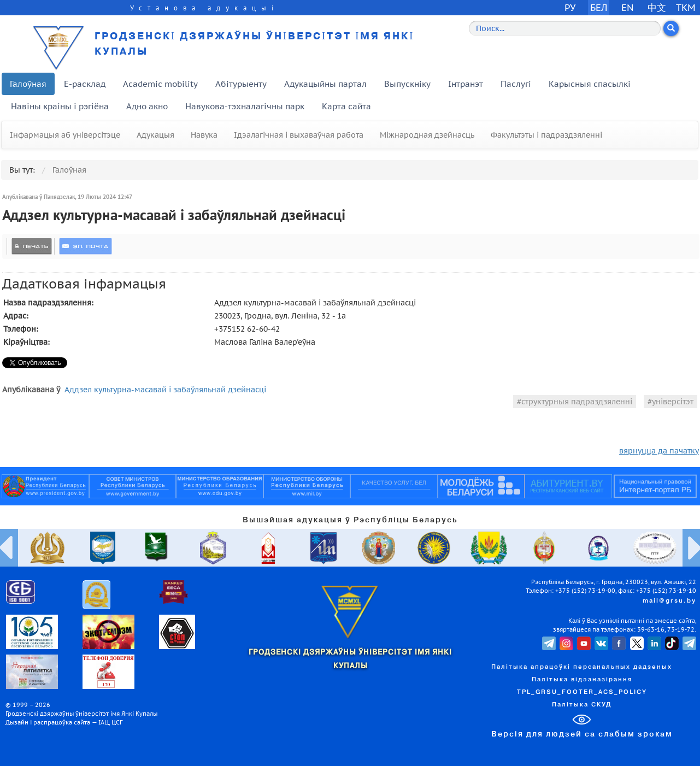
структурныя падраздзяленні (577, 402)
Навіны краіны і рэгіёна (60, 106)
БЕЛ (599, 7)
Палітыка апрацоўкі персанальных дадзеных (582, 667)
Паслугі (516, 84)
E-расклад (85, 84)
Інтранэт (466, 84)
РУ (570, 7)
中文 (657, 7)
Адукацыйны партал (325, 84)
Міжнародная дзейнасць (427, 135)
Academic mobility (160, 84)
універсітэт (673, 402)
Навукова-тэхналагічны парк (245, 106)
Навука (204, 135)
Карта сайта (346, 106)
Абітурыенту (241, 84)
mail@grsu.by (669, 601)
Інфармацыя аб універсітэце (65, 135)
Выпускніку (407, 84)
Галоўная (28, 84)
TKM (686, 7)
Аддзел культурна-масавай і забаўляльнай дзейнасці (165, 390)
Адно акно (147, 106)
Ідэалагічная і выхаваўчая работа (299, 135)
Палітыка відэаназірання (582, 680)
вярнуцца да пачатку (659, 451)
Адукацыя (155, 135)
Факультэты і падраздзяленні (546, 135)
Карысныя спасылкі (590, 84)
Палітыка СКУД (582, 705)
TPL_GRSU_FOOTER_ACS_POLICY (582, 692)
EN (628, 7)
